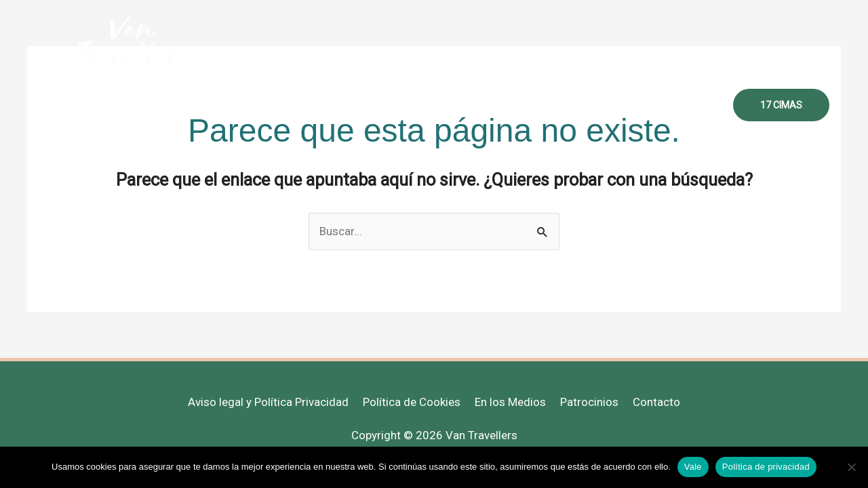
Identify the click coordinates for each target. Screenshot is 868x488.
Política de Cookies (412, 402)
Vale (693, 467)
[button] (781, 105)
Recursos (560, 105)
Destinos (491, 105)
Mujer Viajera (411, 105)
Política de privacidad (766, 467)
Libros (624, 105)
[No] (851, 467)
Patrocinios (589, 402)
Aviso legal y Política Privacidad (268, 402)
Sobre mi (331, 105)
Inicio (272, 105)
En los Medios (510, 402)
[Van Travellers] (132, 40)
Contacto (686, 105)
